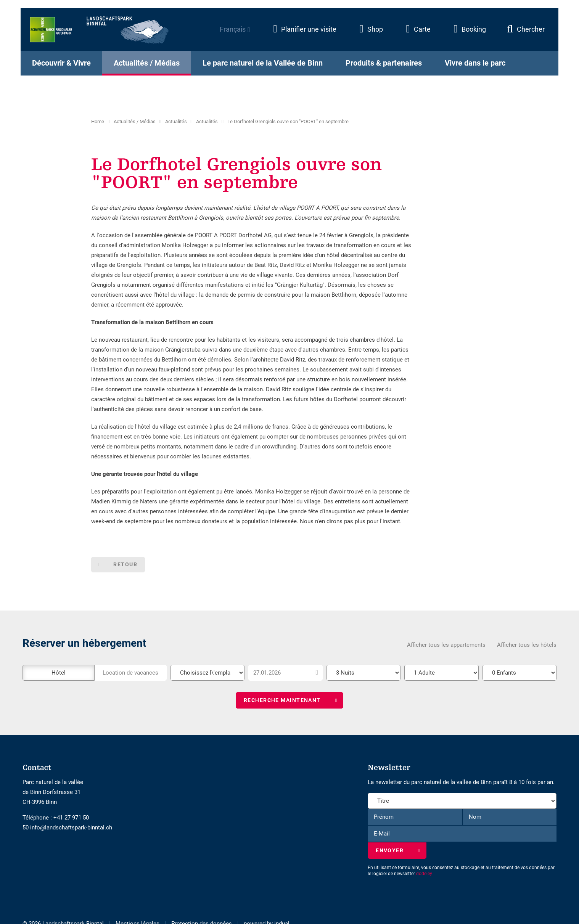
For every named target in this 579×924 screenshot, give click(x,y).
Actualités (176, 121)
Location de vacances (130, 673)
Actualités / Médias (135, 121)
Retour (126, 565)
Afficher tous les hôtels (527, 645)
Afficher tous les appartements (446, 645)
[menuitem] (298, 33)
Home (98, 121)
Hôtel (59, 673)
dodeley (424, 875)
